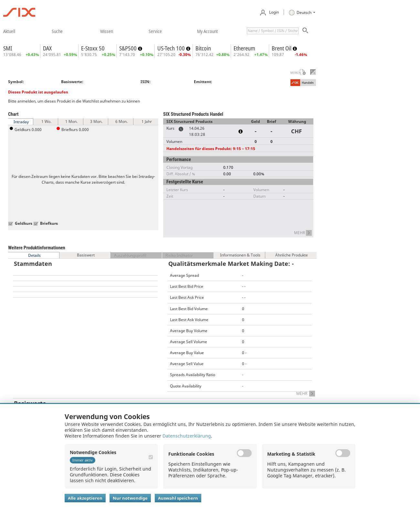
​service (155, 31)
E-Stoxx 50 (93, 48)
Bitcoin (203, 48)
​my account (207, 31)
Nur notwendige (130, 498)
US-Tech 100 (172, 48)
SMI (8, 48)
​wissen (107, 31)
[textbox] (273, 31)
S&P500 (129, 48)
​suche (57, 31)
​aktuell (9, 31)
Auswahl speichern (178, 498)
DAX (47, 48)
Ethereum (244, 48)
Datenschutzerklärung (187, 436)
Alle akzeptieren (85, 498)
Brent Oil (282, 48)
